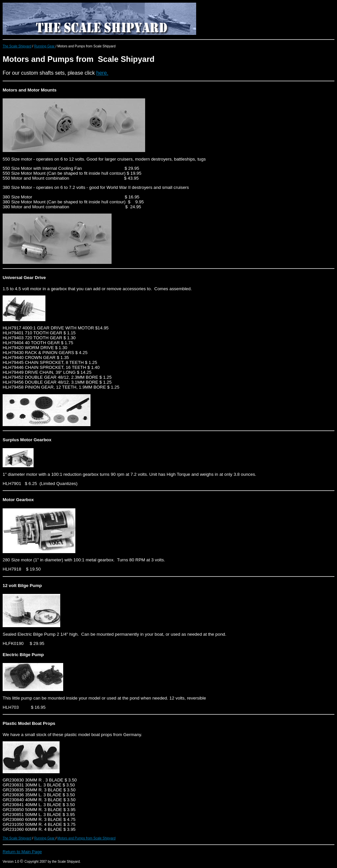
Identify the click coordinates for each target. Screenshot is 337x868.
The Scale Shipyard (17, 46)
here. (102, 73)
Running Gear (45, 46)
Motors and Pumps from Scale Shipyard (86, 838)
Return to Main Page (22, 852)
